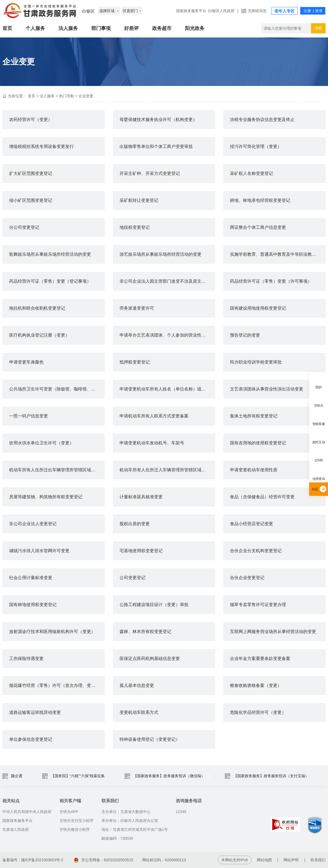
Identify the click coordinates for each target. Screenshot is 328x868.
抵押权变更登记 (135, 362)
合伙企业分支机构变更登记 (256, 551)
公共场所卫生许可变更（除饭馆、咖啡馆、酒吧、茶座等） (57, 389)
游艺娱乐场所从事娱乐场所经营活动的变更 (160, 254)
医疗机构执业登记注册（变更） (39, 335)
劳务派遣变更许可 (137, 308)
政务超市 (162, 28)
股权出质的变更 (135, 524)
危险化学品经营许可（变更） (258, 712)
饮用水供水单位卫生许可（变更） (41, 443)
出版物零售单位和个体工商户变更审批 (156, 146)
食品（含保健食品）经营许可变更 (262, 497)
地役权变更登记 (135, 227)
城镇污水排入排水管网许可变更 (39, 551)
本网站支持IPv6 (235, 860)
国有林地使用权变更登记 (33, 605)
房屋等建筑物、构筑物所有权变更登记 (46, 497)
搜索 (318, 28)
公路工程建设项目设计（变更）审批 (154, 605)
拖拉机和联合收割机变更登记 (37, 308)
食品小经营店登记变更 (252, 524)
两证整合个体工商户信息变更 (258, 227)
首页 (7, 28)
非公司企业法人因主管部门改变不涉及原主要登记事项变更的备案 (167, 281)
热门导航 (67, 96)
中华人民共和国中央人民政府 (27, 812)
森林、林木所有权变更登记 (145, 632)
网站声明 (291, 860)
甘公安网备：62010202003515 (104, 860)
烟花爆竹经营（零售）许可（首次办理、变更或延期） (57, 685)
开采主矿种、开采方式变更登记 (150, 173)
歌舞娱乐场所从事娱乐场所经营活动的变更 (50, 254)
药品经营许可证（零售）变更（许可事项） (271, 281)
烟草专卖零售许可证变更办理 (258, 605)
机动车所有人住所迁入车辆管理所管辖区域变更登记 (167, 470)
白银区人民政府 (221, 11)
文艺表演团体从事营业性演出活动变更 (267, 389)
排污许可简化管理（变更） (256, 146)
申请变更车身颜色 (26, 362)
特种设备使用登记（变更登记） (150, 739)
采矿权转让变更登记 (139, 200)
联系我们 (318, 860)
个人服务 (35, 28)
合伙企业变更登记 (247, 578)
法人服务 (68, 28)
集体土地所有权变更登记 (254, 416)
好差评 (131, 28)
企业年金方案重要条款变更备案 (260, 658)
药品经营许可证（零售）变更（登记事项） (50, 281)
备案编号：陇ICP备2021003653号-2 (33, 860)
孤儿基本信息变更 (137, 685)
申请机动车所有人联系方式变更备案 (154, 416)
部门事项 (101, 28)
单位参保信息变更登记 (31, 739)
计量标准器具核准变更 (141, 497)
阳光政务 (195, 28)
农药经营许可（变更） (31, 120)
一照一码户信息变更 (29, 416)
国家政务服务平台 (191, 11)
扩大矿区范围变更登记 (31, 173)
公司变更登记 (132, 578)
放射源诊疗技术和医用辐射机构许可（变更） (52, 632)
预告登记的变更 (245, 335)
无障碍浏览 (257, 11)
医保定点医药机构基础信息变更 (150, 658)
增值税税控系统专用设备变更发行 (41, 146)
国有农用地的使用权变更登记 (258, 443)
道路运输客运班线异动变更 (35, 712)
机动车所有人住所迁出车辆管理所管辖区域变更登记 (57, 470)
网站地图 (264, 860)
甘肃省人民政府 (16, 829)
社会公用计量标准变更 (31, 578)
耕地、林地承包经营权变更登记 (260, 200)
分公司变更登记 (24, 227)
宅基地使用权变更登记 (141, 551)
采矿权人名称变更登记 (252, 173)
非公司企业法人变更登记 (33, 524)
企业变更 (86, 96)
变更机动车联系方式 (139, 712)
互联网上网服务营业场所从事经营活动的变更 (273, 632)
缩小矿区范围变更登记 (31, 200)
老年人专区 (285, 11)
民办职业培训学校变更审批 (256, 362)
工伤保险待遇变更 (26, 658)
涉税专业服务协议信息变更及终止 (262, 120)
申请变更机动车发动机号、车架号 (152, 443)
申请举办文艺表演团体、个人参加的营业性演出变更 (167, 335)
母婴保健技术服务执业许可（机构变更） (158, 120)
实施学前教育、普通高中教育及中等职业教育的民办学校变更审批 (278, 254)
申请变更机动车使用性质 (254, 470)
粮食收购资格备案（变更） (256, 685)
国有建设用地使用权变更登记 (258, 308)
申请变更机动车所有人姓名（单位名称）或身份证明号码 (167, 389)
